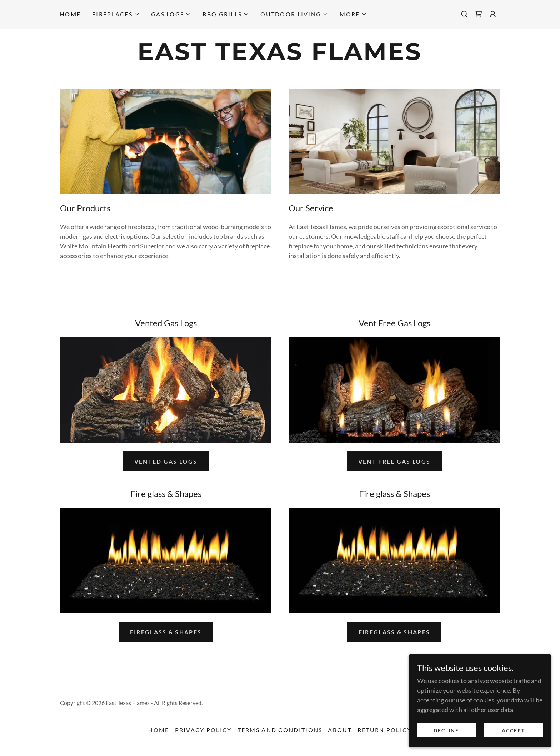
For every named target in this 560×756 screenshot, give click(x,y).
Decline (446, 730)
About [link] (340, 730)
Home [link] (70, 14)
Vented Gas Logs (166, 461)
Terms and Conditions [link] (280, 730)
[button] (116, 14)
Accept (513, 730)
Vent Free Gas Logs (394, 461)
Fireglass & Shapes (166, 632)
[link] (479, 14)
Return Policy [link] (385, 730)
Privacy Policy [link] (203, 730)
